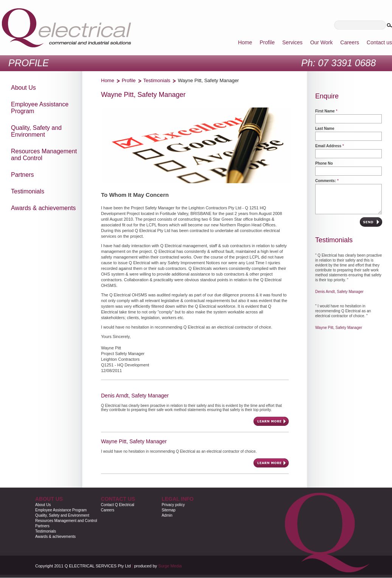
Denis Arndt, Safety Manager (339, 292)
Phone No (324, 163)
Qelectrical (66, 28)
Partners (42, 526)
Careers (107, 510)
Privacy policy (173, 505)
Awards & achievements (55, 537)
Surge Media (170, 566)
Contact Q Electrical (117, 505)
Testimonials (157, 80)
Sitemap (169, 510)
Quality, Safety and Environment (62, 515)
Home (108, 80)
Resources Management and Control (66, 521)
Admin (167, 515)
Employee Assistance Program (61, 510)
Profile (129, 80)
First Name (325, 111)
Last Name (325, 129)
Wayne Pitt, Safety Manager (339, 328)
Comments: (326, 181)
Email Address (328, 146)
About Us (43, 505)
